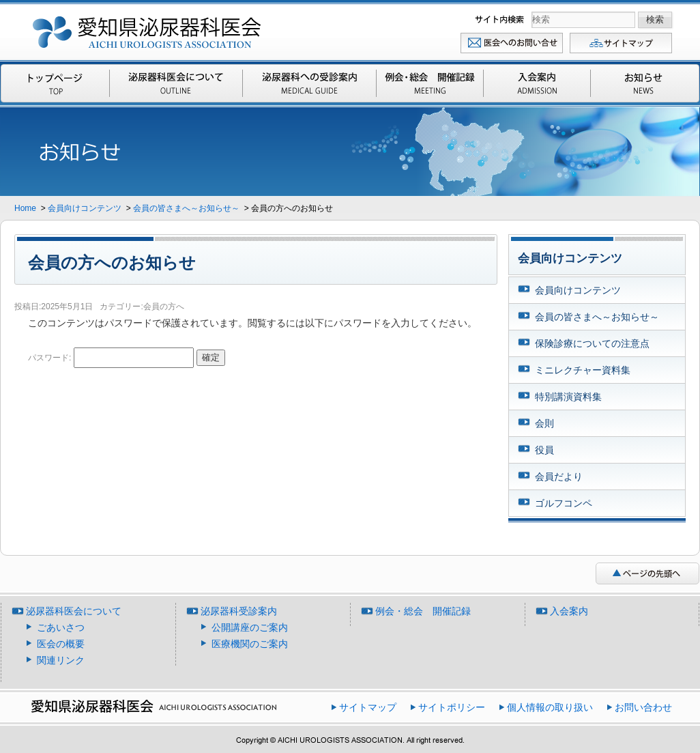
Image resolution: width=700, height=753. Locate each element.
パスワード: (111, 358)
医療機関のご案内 (250, 644)
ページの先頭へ (647, 573)
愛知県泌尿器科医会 (147, 29)
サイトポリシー (452, 707)
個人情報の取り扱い (550, 707)
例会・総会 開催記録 (430, 83)
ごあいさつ (61, 627)
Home (26, 208)
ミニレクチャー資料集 (583, 370)
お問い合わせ (512, 43)
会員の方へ (164, 307)
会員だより (559, 477)
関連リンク (61, 660)
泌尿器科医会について (176, 83)
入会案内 (537, 83)
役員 (544, 450)
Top (56, 83)
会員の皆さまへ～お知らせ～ (186, 208)
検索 (501, 19)
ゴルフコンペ (564, 503)
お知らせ (644, 83)
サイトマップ (622, 43)
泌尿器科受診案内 (309, 83)
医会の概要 (61, 644)
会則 (544, 423)
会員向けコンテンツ (85, 208)
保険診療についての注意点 (592, 343)
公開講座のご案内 (250, 627)
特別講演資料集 (568, 397)
